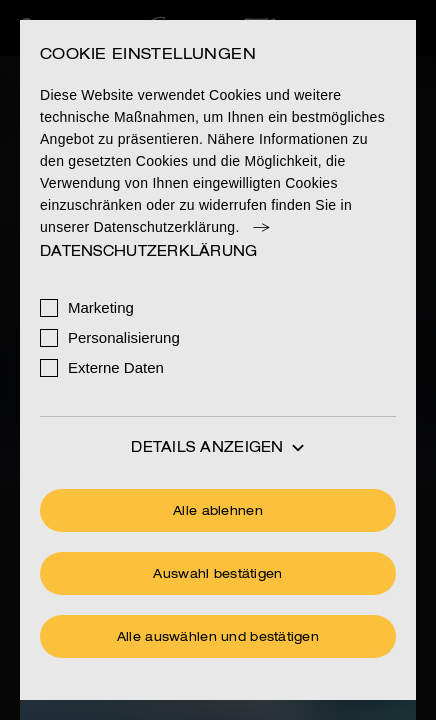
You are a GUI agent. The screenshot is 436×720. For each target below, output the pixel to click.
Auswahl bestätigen (217, 575)
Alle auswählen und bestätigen (218, 638)
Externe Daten (116, 367)
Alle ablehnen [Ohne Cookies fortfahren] (218, 512)
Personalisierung (124, 337)
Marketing (101, 307)
